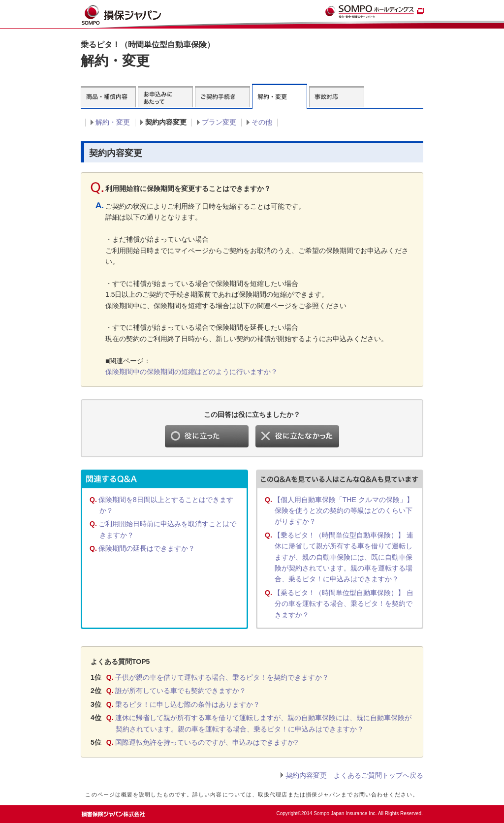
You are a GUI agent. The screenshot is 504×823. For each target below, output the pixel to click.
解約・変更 (113, 122)
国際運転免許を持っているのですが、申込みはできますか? (207, 742)
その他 (262, 122)
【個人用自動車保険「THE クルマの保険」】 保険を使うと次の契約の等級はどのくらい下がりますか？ (344, 511)
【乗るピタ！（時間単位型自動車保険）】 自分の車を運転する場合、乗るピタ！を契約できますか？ (344, 604)
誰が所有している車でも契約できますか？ (181, 691)
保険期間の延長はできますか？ (147, 548)
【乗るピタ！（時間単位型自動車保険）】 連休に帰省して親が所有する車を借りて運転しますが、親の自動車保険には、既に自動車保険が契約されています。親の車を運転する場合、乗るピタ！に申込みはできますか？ (344, 557)
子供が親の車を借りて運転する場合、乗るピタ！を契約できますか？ (222, 677)
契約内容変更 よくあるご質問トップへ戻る (354, 775)
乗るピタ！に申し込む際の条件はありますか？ (188, 704)
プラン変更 (219, 122)
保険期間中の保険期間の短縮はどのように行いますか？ (191, 372)
